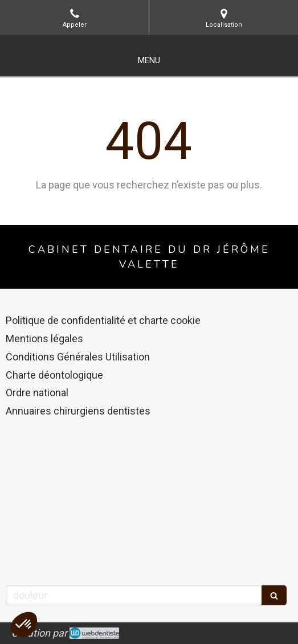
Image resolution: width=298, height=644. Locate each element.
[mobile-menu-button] (149, 61)
